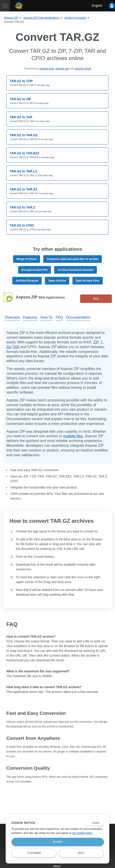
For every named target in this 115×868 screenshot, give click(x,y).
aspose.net (62, 69)
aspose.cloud (83, 69)
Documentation (78, 317)
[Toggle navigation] (5, 6)
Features (30, 317)
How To (47, 317)
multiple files (73, 436)
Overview (12, 317)
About (57, 866)
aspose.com (47, 69)
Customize (34, 853)
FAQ (59, 317)
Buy (96, 299)
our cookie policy (82, 833)
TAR (16, 347)
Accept (58, 842)
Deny (81, 853)
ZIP (96, 342)
